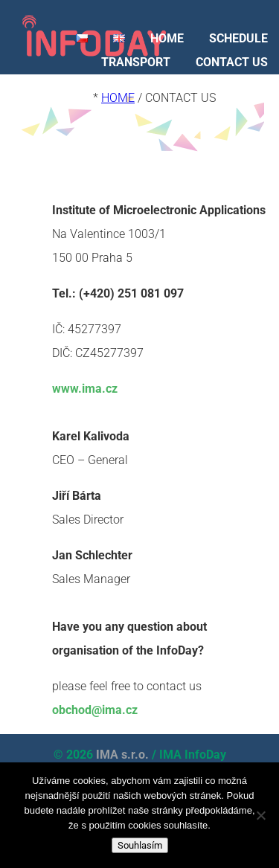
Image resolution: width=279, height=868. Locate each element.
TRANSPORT (136, 62)
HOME (167, 38)
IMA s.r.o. (122, 755)
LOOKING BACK (226, 86)
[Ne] (260, 815)
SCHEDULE (238, 38)
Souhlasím (140, 845)
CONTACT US (232, 62)
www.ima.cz (85, 389)
